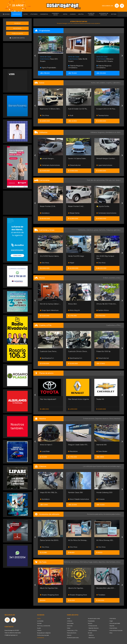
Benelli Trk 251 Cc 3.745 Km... (50, 304)
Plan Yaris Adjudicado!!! (76, 399)
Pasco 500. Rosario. (77, 59)
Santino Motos (46, 310)
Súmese (39, 623)
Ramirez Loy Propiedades (50, 68)
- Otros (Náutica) (92, 630)
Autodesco (73, 213)
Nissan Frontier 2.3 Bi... (76, 206)
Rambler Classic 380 (104, 493)
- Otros (111, 633)
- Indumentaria (113, 628)
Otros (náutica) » (115, 419)
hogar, (91, 562)
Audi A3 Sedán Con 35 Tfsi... (106, 109)
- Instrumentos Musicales (116, 630)
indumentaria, (111, 562)
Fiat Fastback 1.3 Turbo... (49, 109)
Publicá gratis (17, 33)
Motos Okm (101, 304)
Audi (99, 115)
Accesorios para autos (73, 638)
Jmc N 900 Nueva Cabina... (78, 256)
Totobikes (44, 595)
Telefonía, (67, 562)
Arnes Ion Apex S (74, 445)
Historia (39, 630)
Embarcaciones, (89, 419)
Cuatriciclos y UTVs (72, 630)
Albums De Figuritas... (104, 588)
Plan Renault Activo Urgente (107, 399)
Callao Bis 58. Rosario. (106, 59)
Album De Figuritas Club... (77, 588)
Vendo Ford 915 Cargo (104, 256)
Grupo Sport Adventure (77, 310)
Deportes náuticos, (102, 419)
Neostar (44, 213)
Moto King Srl (102, 310)
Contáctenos (41, 638)
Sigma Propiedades (76, 68)
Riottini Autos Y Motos (48, 159)
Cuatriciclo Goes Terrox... (77, 351)
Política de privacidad (43, 635)
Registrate (17, 28)
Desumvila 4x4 (103, 165)
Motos (69, 628)
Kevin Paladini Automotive (107, 499)
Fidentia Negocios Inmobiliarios (104, 67)
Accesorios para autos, (95, 514)
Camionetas (70, 623)
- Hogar (111, 621)
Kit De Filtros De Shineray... (106, 540)
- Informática (112, 618)
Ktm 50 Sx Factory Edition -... (78, 304)
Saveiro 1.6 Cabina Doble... (106, 159)
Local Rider (73, 451)
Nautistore (101, 451)
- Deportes (112, 626)
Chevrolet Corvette (47, 493)
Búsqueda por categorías (44, 633)
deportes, (102, 562)
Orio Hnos (73, 115)
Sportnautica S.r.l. (47, 358)
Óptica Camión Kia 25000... (78, 540)
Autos (69, 618)
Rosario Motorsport (48, 115)
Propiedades (91, 621)
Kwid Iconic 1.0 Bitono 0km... (78, 109)
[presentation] (35, 56)
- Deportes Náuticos (93, 628)
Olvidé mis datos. (17, 38)
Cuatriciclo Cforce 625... (48, 351)
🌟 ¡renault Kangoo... (75, 159)
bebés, (96, 562)
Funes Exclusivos (47, 499)
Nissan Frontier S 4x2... (104, 206)
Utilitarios (70, 621)
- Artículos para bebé (114, 623)
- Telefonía (91, 635)
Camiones (70, 626)
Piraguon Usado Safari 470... (106, 445)
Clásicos (69, 635)
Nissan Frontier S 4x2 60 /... (49, 399)
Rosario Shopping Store (78, 595)
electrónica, (75, 562)
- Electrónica (91, 638)
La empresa (40, 621)
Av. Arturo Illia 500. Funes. (50, 59)
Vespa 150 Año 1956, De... (77, 493)
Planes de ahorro (72, 633)
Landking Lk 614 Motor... (49, 256)
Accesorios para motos (112, 514)
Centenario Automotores (78, 165)
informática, (84, 562)
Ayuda (39, 628)
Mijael (99, 263)
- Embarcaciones (92, 626)
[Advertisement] (17, 55)
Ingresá (17, 23)
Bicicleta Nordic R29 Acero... (50, 588)
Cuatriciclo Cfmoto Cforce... (106, 351)
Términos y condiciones (44, 626)
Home (39, 618)
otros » (118, 562)
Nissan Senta (102, 213)
